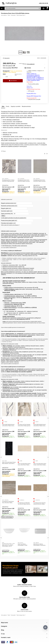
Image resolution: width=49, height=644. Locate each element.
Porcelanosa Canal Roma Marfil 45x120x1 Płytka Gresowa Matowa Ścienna (8, 502)
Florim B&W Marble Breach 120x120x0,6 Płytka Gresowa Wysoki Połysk (40, 425)
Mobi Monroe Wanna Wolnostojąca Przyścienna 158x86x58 (39, 545)
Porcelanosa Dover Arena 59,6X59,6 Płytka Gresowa (39, 181)
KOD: (39, 58)
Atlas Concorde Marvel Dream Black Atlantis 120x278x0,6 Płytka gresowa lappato (25, 463)
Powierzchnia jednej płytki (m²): (9, 221)
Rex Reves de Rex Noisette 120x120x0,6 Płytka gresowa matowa (24, 425)
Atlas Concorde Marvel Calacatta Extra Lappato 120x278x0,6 (8, 464)
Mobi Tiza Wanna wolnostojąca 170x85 (23, 545)
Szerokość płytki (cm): (7, 211)
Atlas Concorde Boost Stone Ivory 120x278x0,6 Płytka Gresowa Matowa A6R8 (40, 464)
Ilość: (4, 74)
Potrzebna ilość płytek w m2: (8, 223)
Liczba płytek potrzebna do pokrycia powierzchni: (14, 218)
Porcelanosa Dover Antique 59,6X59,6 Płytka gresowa (8, 181)
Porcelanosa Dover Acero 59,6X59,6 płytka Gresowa (24, 181)
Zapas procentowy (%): (7, 214)
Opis (3, 106)
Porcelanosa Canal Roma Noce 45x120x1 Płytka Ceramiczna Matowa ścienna (24, 502)
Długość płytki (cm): (6, 208)
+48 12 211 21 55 (43, 3)
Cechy (8, 106)
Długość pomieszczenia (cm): (9, 203)
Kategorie (2, 8)
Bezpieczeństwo (26, 106)
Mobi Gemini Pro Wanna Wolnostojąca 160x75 (8, 546)
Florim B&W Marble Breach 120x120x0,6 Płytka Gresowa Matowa (9, 425)
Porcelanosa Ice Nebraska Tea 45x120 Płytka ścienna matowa (39, 503)
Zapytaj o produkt (16, 106)
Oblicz (3, 216)
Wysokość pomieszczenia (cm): (9, 206)
